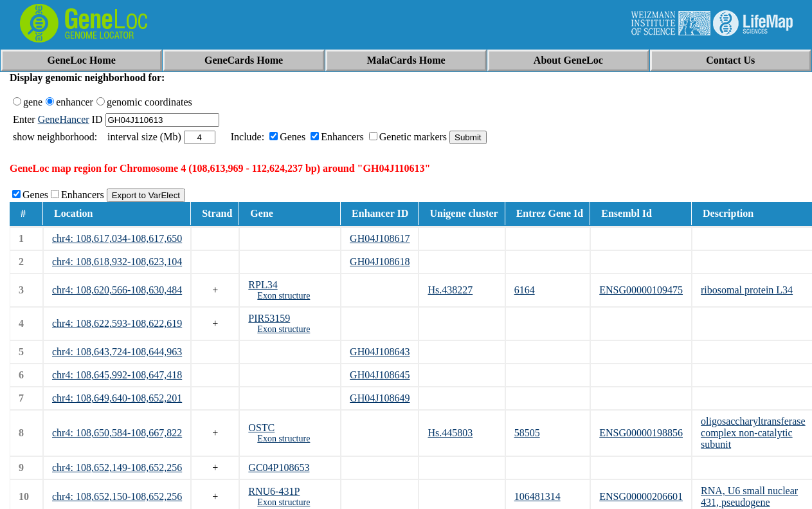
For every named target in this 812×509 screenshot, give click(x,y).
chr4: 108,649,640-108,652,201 (117, 398)
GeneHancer (64, 119)
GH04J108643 (380, 352)
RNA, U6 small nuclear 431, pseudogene (749, 496)
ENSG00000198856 (641, 433)
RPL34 (263, 285)
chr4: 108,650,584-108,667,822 (117, 433)
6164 (525, 290)
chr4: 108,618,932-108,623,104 (117, 262)
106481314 (537, 496)
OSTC (261, 428)
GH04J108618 (380, 262)
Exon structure (284, 296)
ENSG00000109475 (641, 290)
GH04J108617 (380, 238)
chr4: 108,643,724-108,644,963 (117, 352)
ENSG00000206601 (641, 496)
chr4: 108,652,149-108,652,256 (117, 467)
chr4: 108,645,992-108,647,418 (117, 375)
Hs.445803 (450, 433)
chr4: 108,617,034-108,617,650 (117, 238)
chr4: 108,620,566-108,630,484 (117, 290)
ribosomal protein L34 (747, 290)
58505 (527, 433)
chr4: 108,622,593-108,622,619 (117, 323)
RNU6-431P (274, 491)
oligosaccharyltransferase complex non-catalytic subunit (753, 433)
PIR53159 (269, 318)
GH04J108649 (380, 398)
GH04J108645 (380, 375)
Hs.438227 (450, 290)
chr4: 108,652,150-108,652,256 (117, 496)
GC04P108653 (279, 467)
